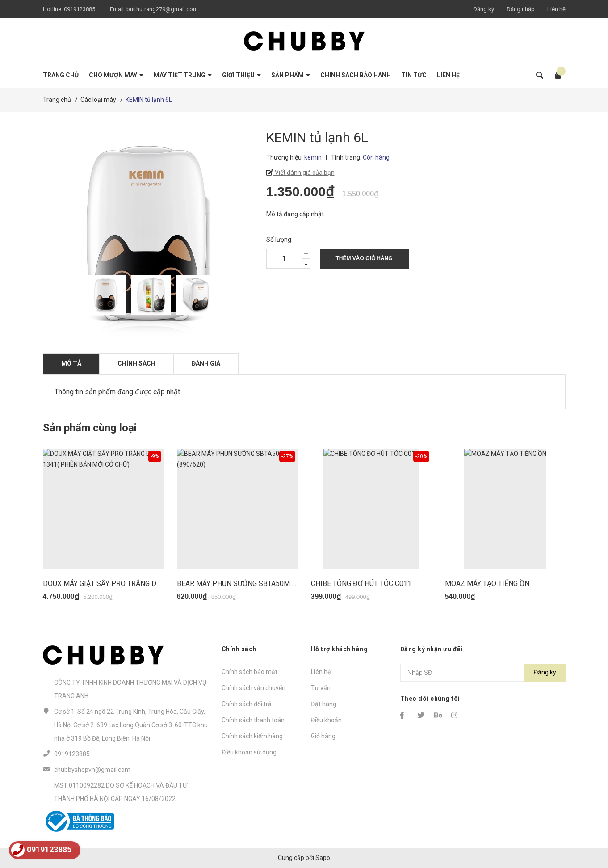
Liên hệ (556, 9)
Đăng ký (484, 9)
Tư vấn (321, 688)
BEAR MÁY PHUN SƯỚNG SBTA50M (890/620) (250, 584)
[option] (104, 295)
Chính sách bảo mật (249, 672)
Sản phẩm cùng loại (90, 428)
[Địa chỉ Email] (483, 673)
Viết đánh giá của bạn (304, 173)
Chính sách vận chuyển (254, 688)
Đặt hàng (324, 704)
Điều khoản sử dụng (249, 752)
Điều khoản (326, 720)
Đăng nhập (521, 9)
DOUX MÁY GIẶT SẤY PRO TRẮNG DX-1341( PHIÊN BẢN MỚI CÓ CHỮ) (154, 584)
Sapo (323, 858)
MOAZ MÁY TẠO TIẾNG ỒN (487, 584)
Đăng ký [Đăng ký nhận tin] (545, 672)
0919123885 (80, 9)
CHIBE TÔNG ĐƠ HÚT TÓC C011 (361, 584)
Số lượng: (279, 240)
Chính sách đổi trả (247, 704)
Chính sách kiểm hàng (252, 736)
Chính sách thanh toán (253, 720)
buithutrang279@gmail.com (162, 9)
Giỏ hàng (323, 736)
